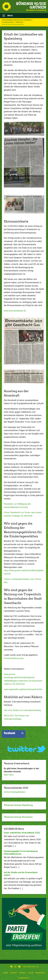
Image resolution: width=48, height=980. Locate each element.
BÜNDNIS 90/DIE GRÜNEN (31, 5)
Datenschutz (24, 978)
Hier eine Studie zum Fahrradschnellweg (22, 710)
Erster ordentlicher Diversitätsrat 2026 (22, 833)
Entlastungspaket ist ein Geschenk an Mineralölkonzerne (21, 853)
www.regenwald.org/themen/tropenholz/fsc (23, 689)
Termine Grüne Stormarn (18, 817)
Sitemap (23, 973)
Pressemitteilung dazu (14, 658)
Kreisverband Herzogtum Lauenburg (17, 20)
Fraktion (20, 22)
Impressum (40, 973)
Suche (31, 973)
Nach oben (9, 775)
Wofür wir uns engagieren (13, 24)
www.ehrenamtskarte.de (15, 311)
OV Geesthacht (8, 22)
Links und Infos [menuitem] (29, 967)
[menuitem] (6, 972)
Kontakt (14, 973)
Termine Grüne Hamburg (18, 805)
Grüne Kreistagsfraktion (15, 792)
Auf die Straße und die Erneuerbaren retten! (21, 874)
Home (6, 973)
